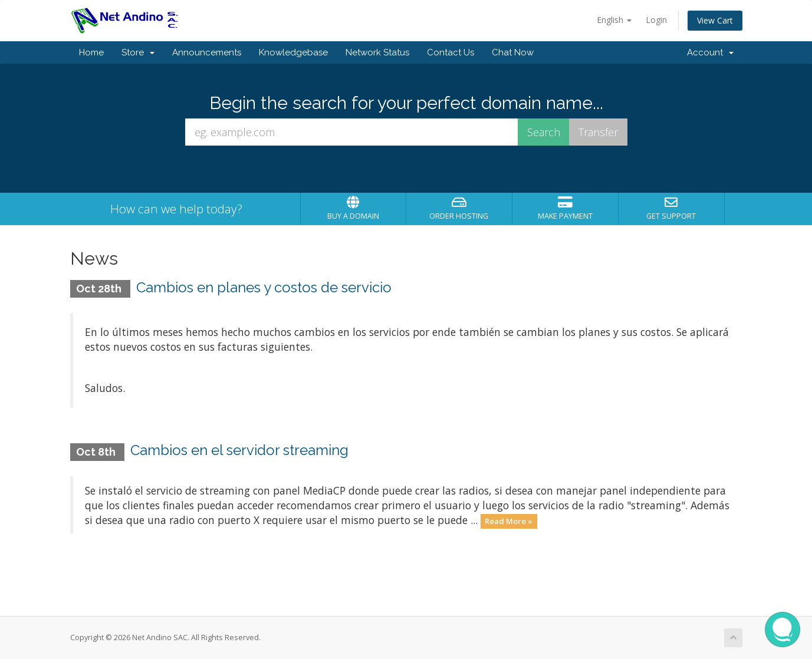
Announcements (207, 52)
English (614, 20)
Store (138, 52)
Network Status (377, 52)
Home (91, 52)
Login (656, 20)
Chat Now (513, 52)
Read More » (509, 521)
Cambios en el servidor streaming (239, 450)
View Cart (715, 20)
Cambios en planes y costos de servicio (264, 287)
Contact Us (451, 52)
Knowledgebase (293, 52)
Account (710, 52)
